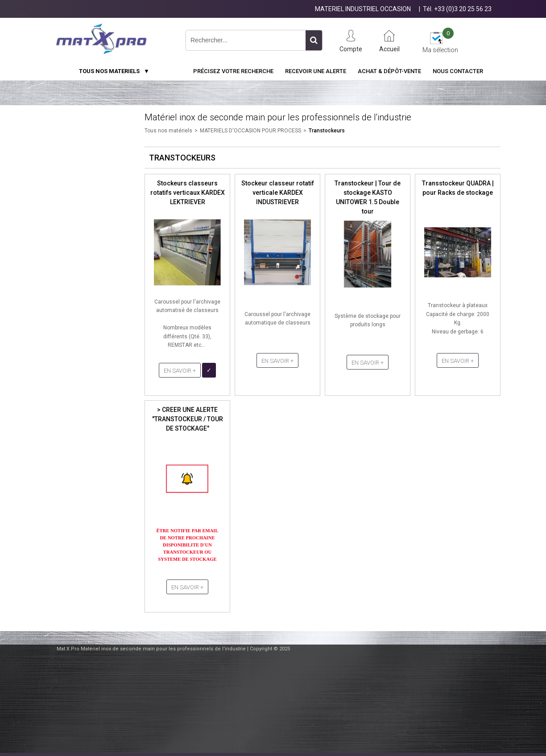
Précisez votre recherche (233, 71)
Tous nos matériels (168, 131)
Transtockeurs (327, 131)
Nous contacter (458, 71)
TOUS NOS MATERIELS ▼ (114, 71)
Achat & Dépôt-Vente (389, 71)
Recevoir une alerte (316, 71)
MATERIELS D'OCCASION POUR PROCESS (250, 131)
